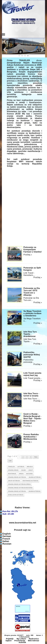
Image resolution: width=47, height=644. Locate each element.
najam (23, 470)
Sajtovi (9, 641)
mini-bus (30, 467)
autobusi (21, 467)
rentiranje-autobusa (30, 481)
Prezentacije (20, 641)
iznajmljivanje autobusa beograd (20, 488)
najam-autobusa (35, 477)
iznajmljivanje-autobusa (17, 477)
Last (10, 461)
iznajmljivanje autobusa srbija (19, 484)
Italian (6, 541)
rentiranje (12, 474)
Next (36, 457)
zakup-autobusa (14, 481)
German (7, 536)
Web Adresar (34, 641)
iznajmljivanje (13, 470)
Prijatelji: (10, 639)
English (7, 534)
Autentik (22, 642)
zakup (31, 470)
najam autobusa (34, 491)
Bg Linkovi (21, 639)
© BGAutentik (24, 637)
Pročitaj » (28, 255)
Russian (7, 544)
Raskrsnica (34, 639)
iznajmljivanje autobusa (17, 491)
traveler (11, 467)
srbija (21, 474)
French (6, 539)
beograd (30, 474)
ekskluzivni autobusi (16, 495)
